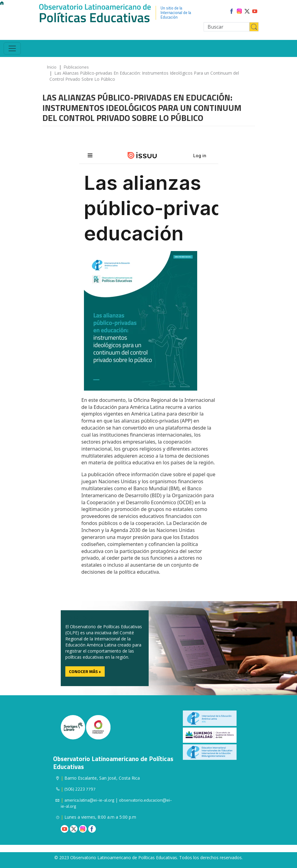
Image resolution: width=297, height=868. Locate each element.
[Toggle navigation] (12, 48)
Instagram (83, 829)
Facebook (92, 829)
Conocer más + (85, 671)
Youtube (65, 829)
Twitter (74, 829)
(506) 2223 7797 (80, 789)
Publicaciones (76, 67)
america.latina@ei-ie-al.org (89, 800)
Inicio (52, 67)
